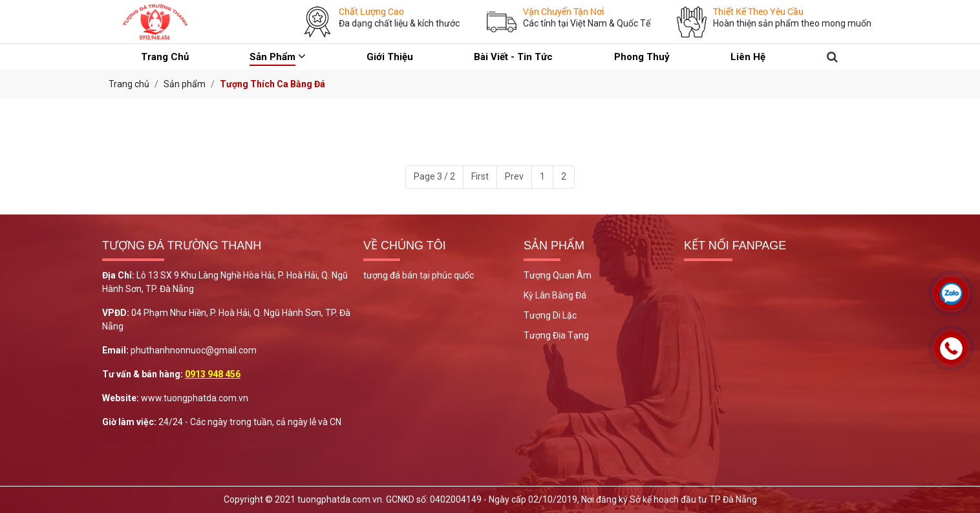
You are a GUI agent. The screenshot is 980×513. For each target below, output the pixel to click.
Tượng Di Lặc (550, 315)
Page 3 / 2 (434, 176)
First (480, 176)
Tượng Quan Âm (558, 275)
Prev (514, 176)
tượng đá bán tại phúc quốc (419, 275)
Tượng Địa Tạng (556, 335)
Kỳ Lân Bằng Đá (555, 295)
